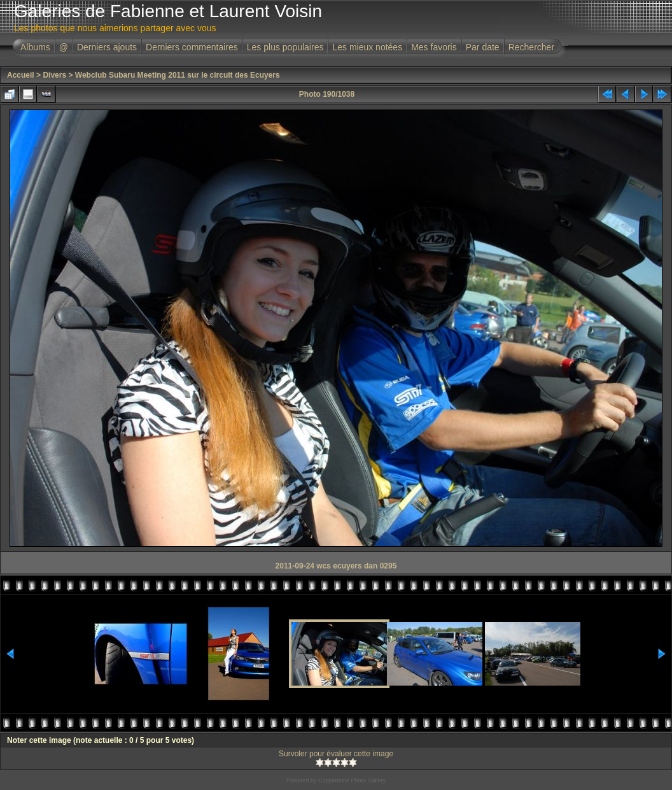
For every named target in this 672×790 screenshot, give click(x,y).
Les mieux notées (367, 47)
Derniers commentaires (192, 47)
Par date (483, 47)
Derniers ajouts (107, 47)
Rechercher (531, 47)
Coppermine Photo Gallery (352, 780)
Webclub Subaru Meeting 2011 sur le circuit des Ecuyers (178, 75)
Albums (35, 47)
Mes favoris (434, 47)
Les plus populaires (285, 47)
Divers (54, 75)
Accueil (21, 75)
